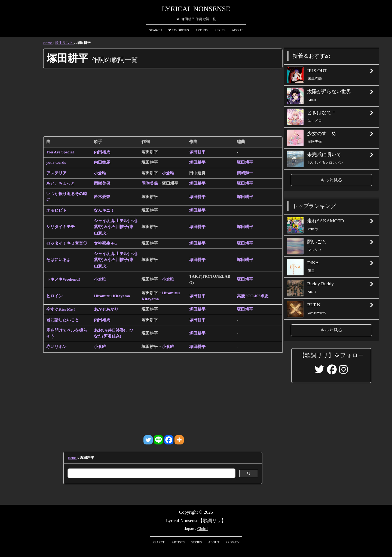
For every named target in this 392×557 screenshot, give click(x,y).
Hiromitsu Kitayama (112, 296)
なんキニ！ (104, 210)
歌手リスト (65, 43)
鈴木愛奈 (102, 197)
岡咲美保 (102, 183)
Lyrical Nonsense (196, 9)
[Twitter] (148, 440)
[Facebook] (169, 440)
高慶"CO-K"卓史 (253, 296)
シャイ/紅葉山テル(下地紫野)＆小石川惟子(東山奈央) (116, 227)
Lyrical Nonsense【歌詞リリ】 (196, 521)
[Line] (158, 440)
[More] (179, 440)
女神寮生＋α (105, 243)
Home (48, 43)
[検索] (151, 473)
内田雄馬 (102, 152)
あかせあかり (106, 309)
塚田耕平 (197, 152)
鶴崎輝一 (245, 173)
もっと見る (331, 180)
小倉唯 (100, 173)
